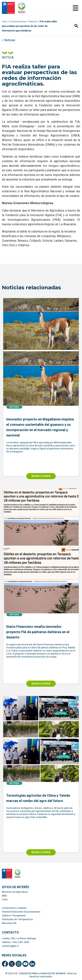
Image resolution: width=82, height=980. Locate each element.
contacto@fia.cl (10, 946)
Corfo (5, 900)
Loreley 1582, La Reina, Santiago (19, 938)
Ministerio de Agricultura (15, 892)
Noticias (33, 22)
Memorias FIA (9, 923)
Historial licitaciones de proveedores (21, 912)
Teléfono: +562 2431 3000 (16, 942)
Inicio (5, 22)
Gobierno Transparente (14, 916)
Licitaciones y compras (14, 908)
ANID (4, 896)
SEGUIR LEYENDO (41, 476)
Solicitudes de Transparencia (17, 919)
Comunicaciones (18, 22)
